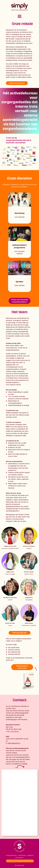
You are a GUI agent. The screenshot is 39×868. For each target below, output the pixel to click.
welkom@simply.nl (14, 743)
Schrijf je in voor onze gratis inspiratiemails (20, 861)
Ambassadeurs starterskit (22, 667)
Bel (7, 727)
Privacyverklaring (11, 855)
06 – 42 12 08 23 (13, 731)
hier (7, 517)
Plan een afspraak (19, 633)
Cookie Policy (22, 855)
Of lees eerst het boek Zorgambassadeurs (19, 301)
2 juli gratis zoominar (17, 83)
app (12, 727)
